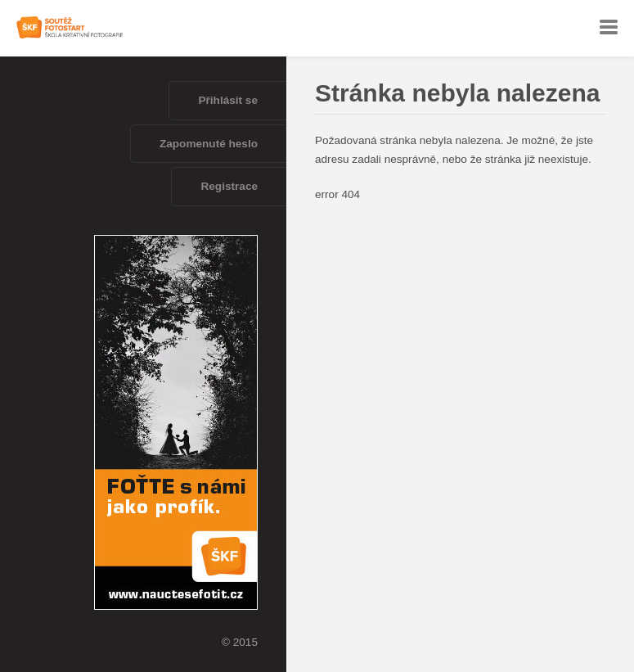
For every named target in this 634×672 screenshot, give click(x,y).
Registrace (229, 186)
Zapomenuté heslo (209, 144)
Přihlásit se (228, 100)
